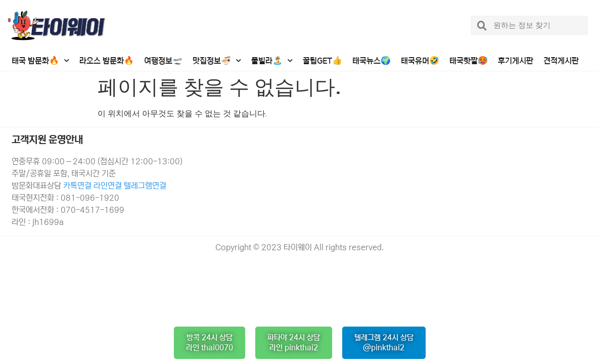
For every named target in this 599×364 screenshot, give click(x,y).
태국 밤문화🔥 (40, 60)
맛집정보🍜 (217, 60)
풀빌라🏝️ (272, 60)
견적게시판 (561, 61)
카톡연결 (77, 186)
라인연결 (109, 186)
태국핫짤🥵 (469, 61)
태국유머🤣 (420, 61)
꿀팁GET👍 (322, 61)
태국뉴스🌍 (372, 61)
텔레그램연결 (145, 186)
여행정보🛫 (163, 61)
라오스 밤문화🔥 (107, 61)
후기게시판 (516, 61)
